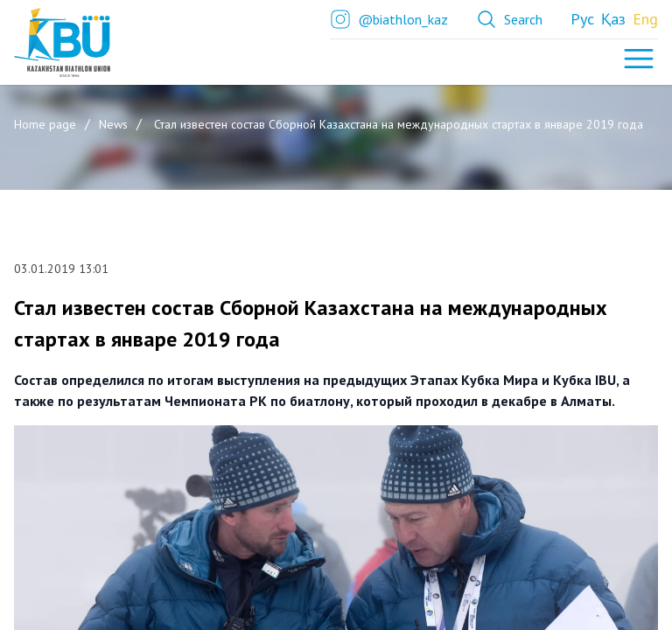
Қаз (613, 19)
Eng (645, 19)
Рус (582, 19)
